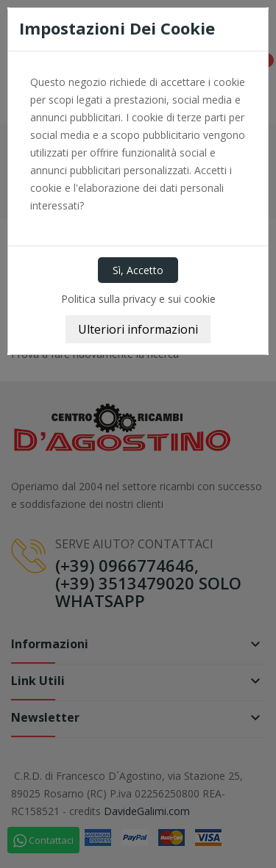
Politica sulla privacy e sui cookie (138, 299)
